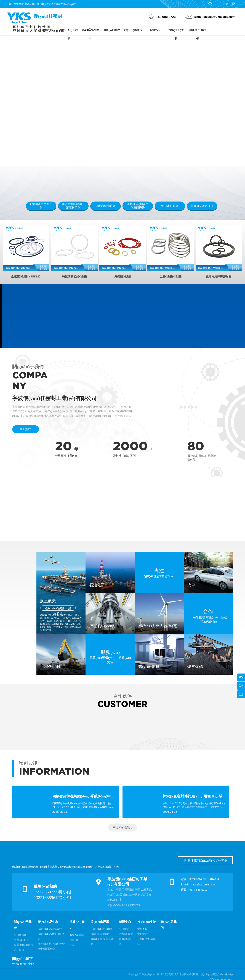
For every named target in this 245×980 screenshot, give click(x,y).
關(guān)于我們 (28, 367)
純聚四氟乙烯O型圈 (74, 276)
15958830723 (166, 17)
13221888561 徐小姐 (52, 898)
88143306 (215, 879)
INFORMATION (54, 771)
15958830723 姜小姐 (52, 892)
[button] (131, 154)
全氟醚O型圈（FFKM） (26, 276)
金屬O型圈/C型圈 (171, 276)
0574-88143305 (198, 879)
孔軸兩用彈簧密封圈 (219, 276)
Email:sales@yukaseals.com (215, 17)
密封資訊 (28, 763)
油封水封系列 (170, 206)
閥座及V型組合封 (202, 206)
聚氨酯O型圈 (122, 276)
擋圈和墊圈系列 (105, 206)
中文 (225, 4)
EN (234, 4)
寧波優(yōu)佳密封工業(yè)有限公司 (54, 398)
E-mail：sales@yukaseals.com (199, 884)
